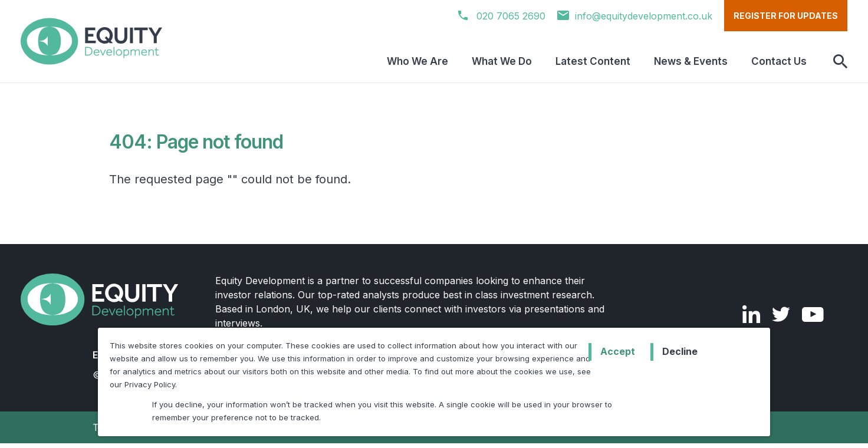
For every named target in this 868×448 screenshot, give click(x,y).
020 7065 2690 (502, 16)
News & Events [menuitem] (691, 61)
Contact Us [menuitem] (779, 61)
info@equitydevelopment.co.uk (635, 16)
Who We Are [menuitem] (417, 61)
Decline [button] (680, 351)
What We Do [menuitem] (502, 61)
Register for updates (786, 16)
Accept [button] (618, 351)
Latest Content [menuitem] (593, 61)
